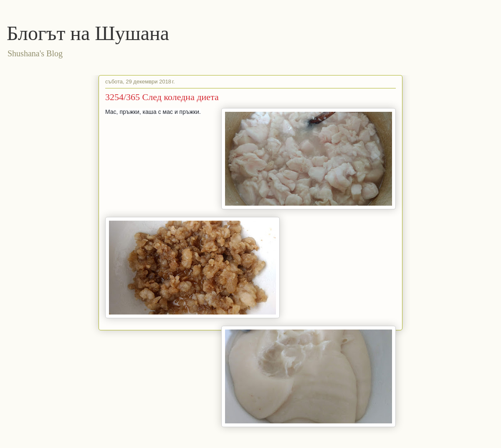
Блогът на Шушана (88, 33)
